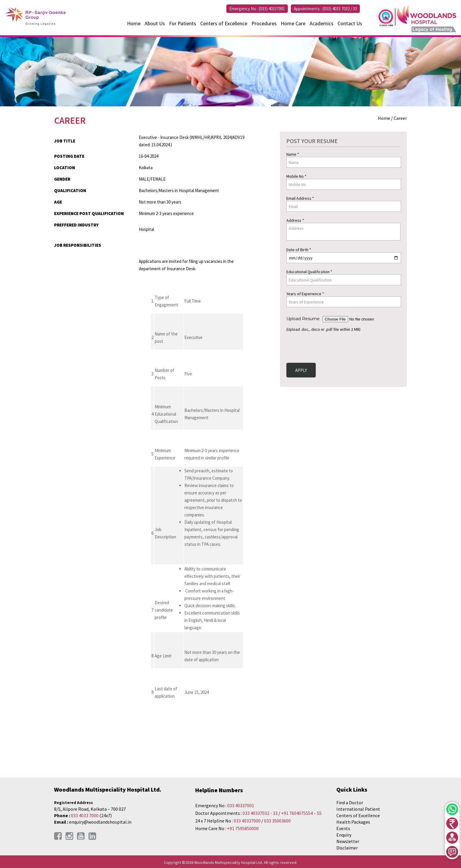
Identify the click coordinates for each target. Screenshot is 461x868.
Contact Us (350, 23)
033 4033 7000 (85, 815)
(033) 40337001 (272, 9)
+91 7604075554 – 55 (301, 813)
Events (343, 828)
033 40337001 (241, 805)
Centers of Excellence (224, 23)
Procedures (264, 23)
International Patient (358, 809)
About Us (155, 23)
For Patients (183, 23)
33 (355, 9)
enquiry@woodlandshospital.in (100, 822)
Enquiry (344, 835)
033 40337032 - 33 (260, 813)
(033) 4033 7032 (336, 9)
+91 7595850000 (243, 828)
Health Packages (353, 822)
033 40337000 (248, 821)
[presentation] (331, 346)
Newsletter (348, 841)
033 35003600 (277, 821)
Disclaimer (347, 848)
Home (134, 23)
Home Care (293, 23)
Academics (321, 23)
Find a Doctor (350, 802)
